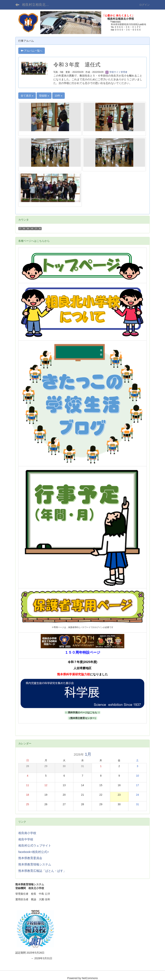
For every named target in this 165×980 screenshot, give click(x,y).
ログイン (144, 5)
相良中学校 (26, 839)
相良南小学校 (27, 833)
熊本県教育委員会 (30, 858)
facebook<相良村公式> (34, 852)
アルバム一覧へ (32, 51)
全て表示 (27, 96)
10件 (59, 96)
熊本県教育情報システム (35, 864)
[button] (25, 23)
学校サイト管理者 (116, 72)
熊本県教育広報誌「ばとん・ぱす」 (42, 871)
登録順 (44, 96)
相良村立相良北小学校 (38, 5)
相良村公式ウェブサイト (35, 846)
